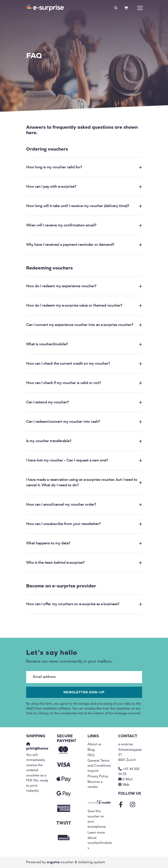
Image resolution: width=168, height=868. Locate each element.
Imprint (93, 771)
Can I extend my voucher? (84, 402)
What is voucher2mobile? (84, 344)
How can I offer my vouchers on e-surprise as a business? (84, 604)
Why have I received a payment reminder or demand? (84, 245)
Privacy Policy (98, 777)
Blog (91, 750)
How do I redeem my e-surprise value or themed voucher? (84, 306)
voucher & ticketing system (76, 862)
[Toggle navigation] (140, 8)
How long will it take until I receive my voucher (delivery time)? (84, 206)
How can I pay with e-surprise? (84, 187)
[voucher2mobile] (99, 803)
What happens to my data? (84, 543)
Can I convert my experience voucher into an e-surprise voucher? (84, 325)
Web (126, 785)
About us (94, 744)
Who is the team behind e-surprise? (84, 563)
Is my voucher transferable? (84, 441)
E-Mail (128, 780)
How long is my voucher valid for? (84, 167)
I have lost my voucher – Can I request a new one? (84, 461)
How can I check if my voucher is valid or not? (84, 383)
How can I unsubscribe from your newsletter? (84, 524)
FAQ (91, 755)
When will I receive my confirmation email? (84, 225)
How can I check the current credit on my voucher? (84, 364)
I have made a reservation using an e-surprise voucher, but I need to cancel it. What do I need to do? (84, 483)
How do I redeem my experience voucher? (84, 286)
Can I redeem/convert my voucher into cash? (84, 422)
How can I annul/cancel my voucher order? (84, 505)
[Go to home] (45, 8)
